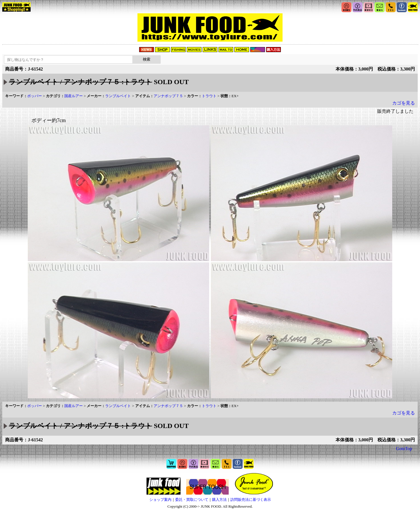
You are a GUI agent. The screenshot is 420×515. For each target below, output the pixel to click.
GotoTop (404, 449)
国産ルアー (74, 96)
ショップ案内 (160, 500)
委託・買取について (192, 500)
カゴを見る (404, 103)
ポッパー (35, 96)
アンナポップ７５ (168, 96)
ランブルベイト (118, 96)
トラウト (209, 96)
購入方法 (219, 500)
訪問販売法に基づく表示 (251, 500)
